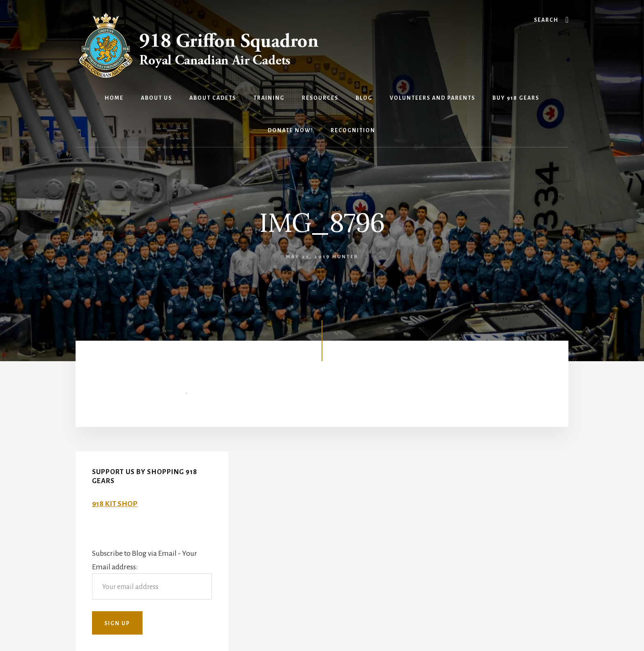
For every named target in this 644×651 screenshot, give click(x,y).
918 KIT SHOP (115, 504)
